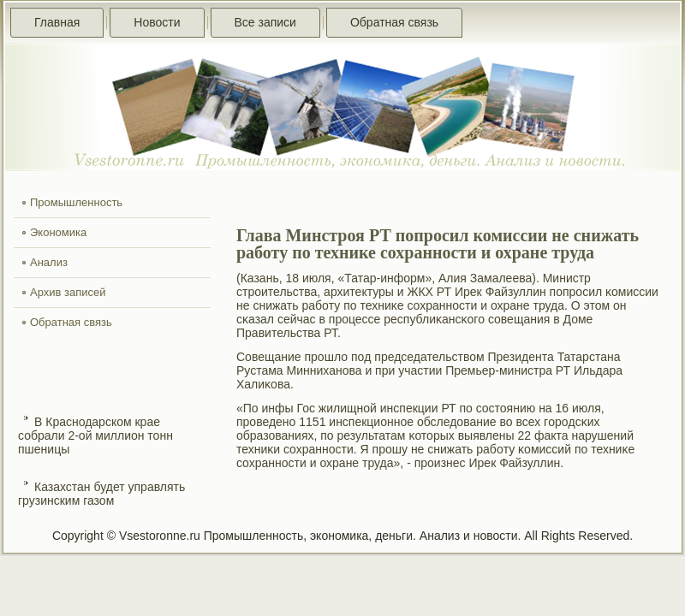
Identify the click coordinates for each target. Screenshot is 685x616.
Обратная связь (394, 22)
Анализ (49, 262)
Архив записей (68, 292)
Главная (57, 22)
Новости (157, 22)
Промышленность (76, 202)
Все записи (265, 22)
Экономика (58, 232)
